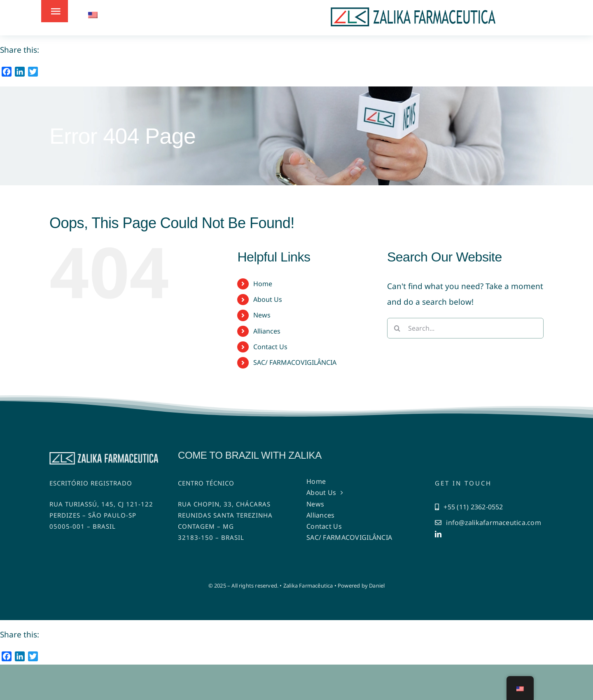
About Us (268, 299)
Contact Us (270, 347)
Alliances (267, 331)
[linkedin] (438, 534)
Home (263, 284)
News (262, 315)
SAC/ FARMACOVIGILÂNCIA (295, 362)
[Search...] (465, 328)
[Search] (397, 328)
